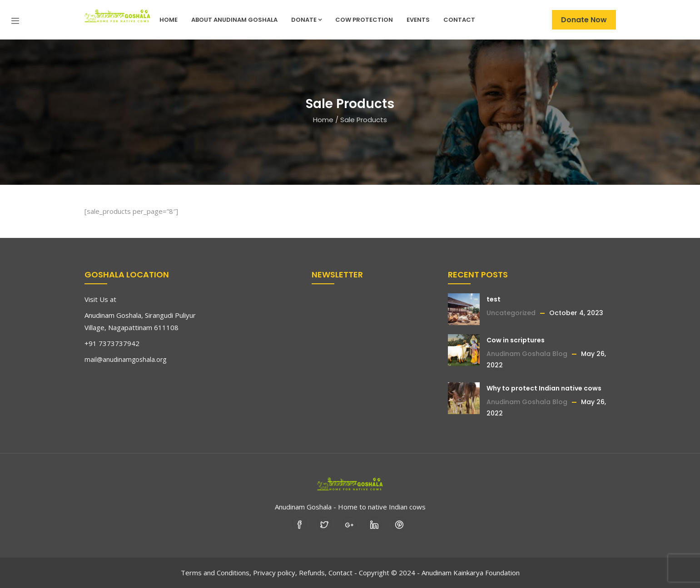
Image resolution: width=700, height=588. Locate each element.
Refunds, (313, 573)
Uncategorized (511, 313)
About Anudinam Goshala (234, 20)
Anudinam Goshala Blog (527, 354)
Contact (459, 20)
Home (169, 20)
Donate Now (584, 20)
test (494, 299)
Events (418, 20)
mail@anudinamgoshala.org (125, 359)
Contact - (343, 573)
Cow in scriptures (516, 340)
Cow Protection (364, 20)
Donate (306, 20)
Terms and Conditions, (216, 573)
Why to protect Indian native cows (544, 388)
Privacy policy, (275, 573)
